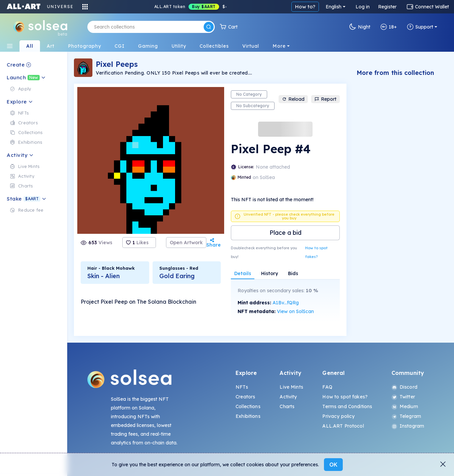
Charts (287, 406)
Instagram (408, 426)
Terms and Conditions (347, 406)
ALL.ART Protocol (343, 426)
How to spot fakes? (316, 252)
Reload (293, 99)
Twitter (403, 397)
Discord (404, 387)
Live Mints (291, 387)
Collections (248, 406)
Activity (288, 397)
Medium (405, 406)
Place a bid (285, 233)
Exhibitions (248, 416)
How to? (305, 7)
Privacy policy (338, 416)
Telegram (406, 416)
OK (333, 465)
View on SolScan (295, 311)
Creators (245, 397)
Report (325, 99)
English (334, 7)
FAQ (327, 387)
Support (420, 27)
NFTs (242, 387)
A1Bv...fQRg (286, 303)
